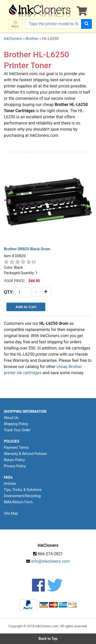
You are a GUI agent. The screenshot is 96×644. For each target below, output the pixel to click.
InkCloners (13, 39)
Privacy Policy (15, 466)
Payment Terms (16, 448)
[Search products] (53, 24)
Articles (10, 484)
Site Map (11, 513)
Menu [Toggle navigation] (15, 24)
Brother (32, 39)
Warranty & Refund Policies (25, 454)
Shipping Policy (16, 424)
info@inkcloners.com (51, 561)
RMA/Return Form (18, 502)
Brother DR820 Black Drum (27, 249)
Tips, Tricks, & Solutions (23, 490)
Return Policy (14, 460)
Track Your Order (17, 430)
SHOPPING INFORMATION (25, 412)
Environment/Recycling (22, 496)
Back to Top (48, 639)
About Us (11, 418)
